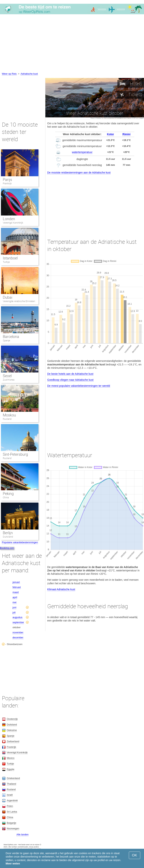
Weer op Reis (9, 74)
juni (14, 607)
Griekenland (13, 778)
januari (16, 582)
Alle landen (22, 834)
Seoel (7, 376)
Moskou (9, 415)
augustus (18, 617)
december (18, 637)
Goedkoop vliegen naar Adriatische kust (70, 380)
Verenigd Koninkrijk (13, 223)
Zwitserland (13, 741)
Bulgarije (12, 823)
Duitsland (8, 537)
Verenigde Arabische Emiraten (19, 301)
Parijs (7, 180)
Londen (9, 219)
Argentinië (12, 800)
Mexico (11, 758)
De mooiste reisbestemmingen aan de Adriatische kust (79, 173)
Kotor (111, 134)
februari (17, 587)
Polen (10, 806)
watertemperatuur (82, 152)
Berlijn (8, 533)
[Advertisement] (72, 44)
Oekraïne (12, 730)
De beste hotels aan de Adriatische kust (70, 374)
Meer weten (13, 864)
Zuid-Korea (9, 380)
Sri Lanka (12, 812)
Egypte (10, 769)
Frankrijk (7, 183)
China (6, 497)
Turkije (6, 262)
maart (16, 592)
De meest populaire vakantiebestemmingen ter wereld (79, 386)
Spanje (6, 340)
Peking (8, 494)
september (18, 622)
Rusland (7, 419)
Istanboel (10, 258)
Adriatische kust (29, 74)
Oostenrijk (12, 719)
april (15, 597)
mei (15, 602)
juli (14, 612)
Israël (10, 795)
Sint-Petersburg (15, 454)
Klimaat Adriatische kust (61, 589)
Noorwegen (13, 828)
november (18, 632)
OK (135, 855)
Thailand (11, 784)
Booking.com (7, 548)
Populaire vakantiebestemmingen (20, 542)
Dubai (7, 297)
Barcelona (11, 337)
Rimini (126, 134)
